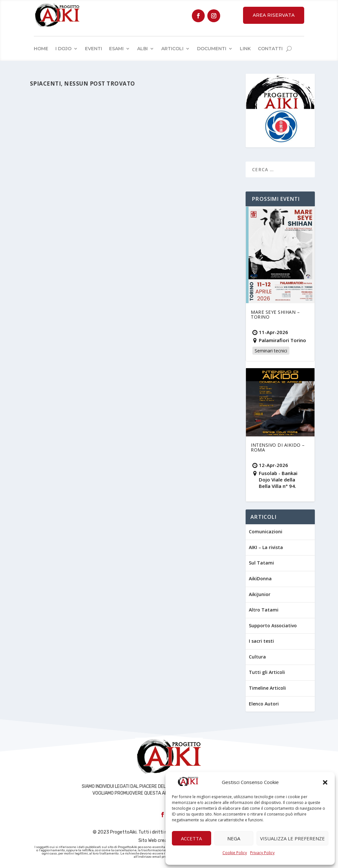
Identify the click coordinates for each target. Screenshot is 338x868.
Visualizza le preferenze (292, 838)
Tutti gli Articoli (267, 672)
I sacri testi (261, 641)
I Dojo (63, 49)
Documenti (212, 49)
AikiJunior (260, 594)
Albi (142, 49)
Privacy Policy (262, 853)
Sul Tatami (261, 563)
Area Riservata (274, 15)
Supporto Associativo (273, 625)
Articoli (172, 49)
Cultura (257, 657)
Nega (234, 838)
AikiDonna (260, 579)
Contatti (270, 49)
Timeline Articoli (267, 688)
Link (245, 49)
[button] (325, 782)
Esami (116, 49)
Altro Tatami (264, 610)
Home (41, 49)
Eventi (94, 49)
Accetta (191, 838)
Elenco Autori (264, 704)
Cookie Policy (235, 853)
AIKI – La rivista (266, 547)
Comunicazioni (266, 532)
